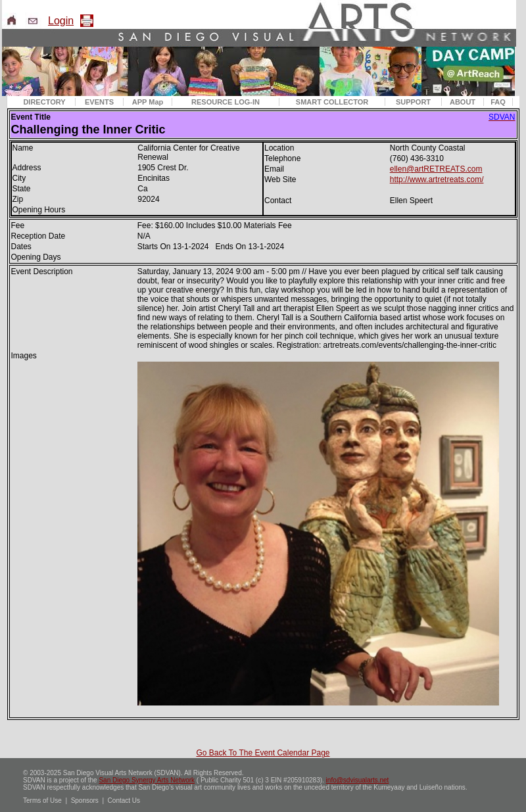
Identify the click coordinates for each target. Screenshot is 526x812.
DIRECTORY (44, 102)
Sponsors (85, 800)
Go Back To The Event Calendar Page (263, 753)
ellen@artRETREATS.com (436, 169)
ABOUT (463, 102)
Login (61, 21)
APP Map (148, 102)
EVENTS (99, 102)
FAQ (498, 102)
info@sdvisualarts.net (358, 780)
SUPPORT (413, 102)
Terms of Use (42, 800)
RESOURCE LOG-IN (226, 102)
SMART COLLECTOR (332, 102)
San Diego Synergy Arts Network (147, 780)
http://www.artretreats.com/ (437, 179)
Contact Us (124, 800)
